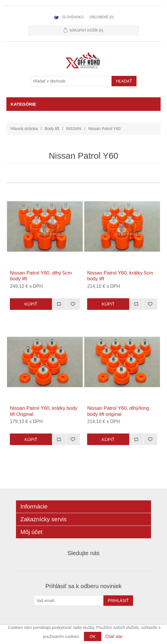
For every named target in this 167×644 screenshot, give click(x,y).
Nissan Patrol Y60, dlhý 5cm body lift (41, 276)
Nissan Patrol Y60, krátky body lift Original (44, 411)
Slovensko (73, 17)
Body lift (52, 129)
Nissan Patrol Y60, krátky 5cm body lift (120, 276)
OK (93, 636)
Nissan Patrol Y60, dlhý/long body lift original (118, 411)
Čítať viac (114, 636)
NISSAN (74, 129)
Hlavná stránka (24, 129)
